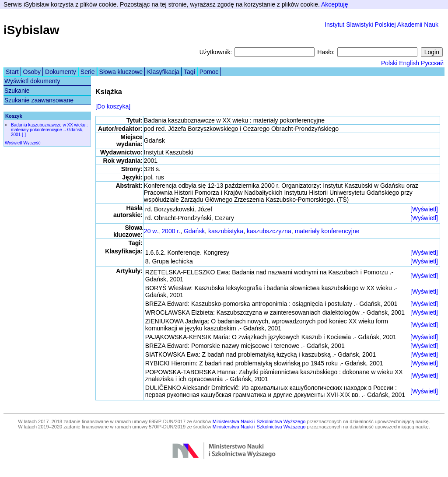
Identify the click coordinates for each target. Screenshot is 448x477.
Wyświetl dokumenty (32, 81)
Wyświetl (13, 143)
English (409, 63)
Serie (88, 72)
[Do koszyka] (113, 106)
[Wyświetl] (424, 209)
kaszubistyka (226, 231)
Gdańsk (194, 231)
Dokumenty (61, 72)
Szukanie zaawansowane (39, 100)
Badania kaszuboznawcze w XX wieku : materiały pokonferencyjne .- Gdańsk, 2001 (49, 130)
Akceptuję (334, 4)
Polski (389, 63)
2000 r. (171, 231)
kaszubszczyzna (269, 231)
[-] (24, 135)
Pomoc (209, 72)
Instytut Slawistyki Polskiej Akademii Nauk (381, 25)
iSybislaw (31, 30)
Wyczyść (32, 143)
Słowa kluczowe (121, 72)
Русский (432, 63)
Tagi (189, 72)
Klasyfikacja (163, 72)
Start (12, 72)
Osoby (32, 72)
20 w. (151, 231)
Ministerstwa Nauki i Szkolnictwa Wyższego (259, 421)
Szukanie (17, 91)
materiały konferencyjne (327, 231)
